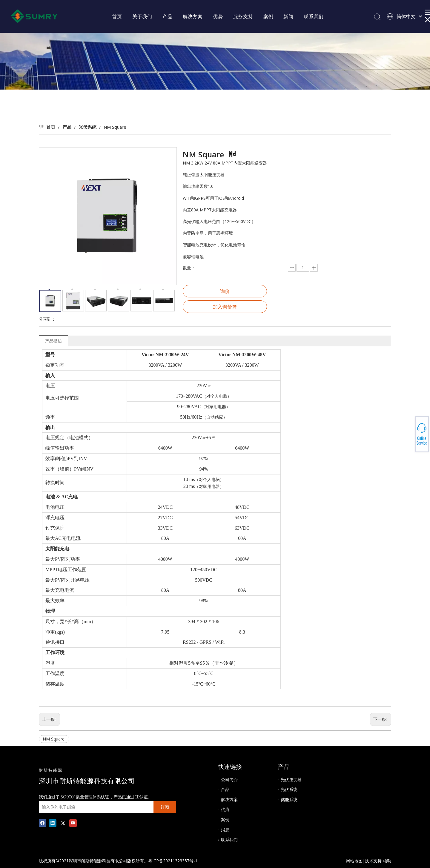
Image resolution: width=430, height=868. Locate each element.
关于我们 (142, 16)
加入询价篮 (225, 307)
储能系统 (289, 799)
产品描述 (53, 341)
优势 (218, 16)
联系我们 (314, 16)
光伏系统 (289, 789)
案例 (268, 16)
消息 (225, 830)
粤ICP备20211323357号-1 (173, 861)
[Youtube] (73, 823)
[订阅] (165, 807)
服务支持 (243, 16)
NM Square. (54, 739)
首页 (117, 16)
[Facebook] (43, 823)
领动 (387, 861)
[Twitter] (63, 823)
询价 (225, 291)
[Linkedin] (53, 823)
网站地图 (354, 861)
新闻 (288, 16)
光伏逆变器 (291, 779)
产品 (168, 16)
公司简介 (229, 779)
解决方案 (193, 16)
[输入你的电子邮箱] (95, 807)
